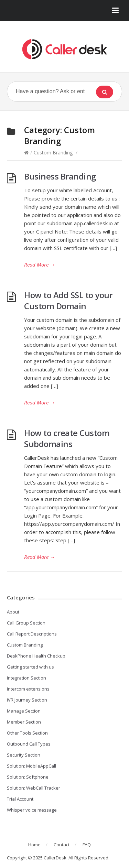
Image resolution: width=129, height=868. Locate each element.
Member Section (24, 722)
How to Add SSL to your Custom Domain (68, 300)
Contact (62, 845)
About (13, 612)
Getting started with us (30, 667)
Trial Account (20, 799)
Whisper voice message (32, 810)
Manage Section (24, 711)
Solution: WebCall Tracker (34, 788)
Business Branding (60, 176)
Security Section (24, 755)
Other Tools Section (27, 733)
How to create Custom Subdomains (67, 438)
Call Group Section (26, 623)
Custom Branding (53, 153)
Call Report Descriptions (32, 634)
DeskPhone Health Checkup (36, 656)
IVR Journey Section (27, 700)
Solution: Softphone (28, 777)
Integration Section (26, 678)
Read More (40, 264)
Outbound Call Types (29, 744)
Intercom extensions (28, 689)
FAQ (87, 845)
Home (34, 845)
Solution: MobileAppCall (31, 766)
